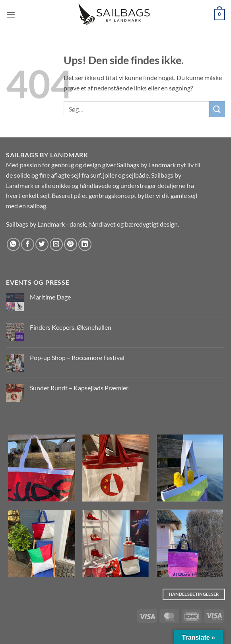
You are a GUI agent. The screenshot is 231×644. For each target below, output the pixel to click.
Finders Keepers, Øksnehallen (71, 327)
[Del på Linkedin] (85, 244)
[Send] (217, 109)
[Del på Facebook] (28, 244)
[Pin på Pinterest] (71, 244)
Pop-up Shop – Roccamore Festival (77, 357)
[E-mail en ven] (56, 244)
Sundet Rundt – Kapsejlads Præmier (79, 388)
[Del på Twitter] (42, 244)
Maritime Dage (50, 297)
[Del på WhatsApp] (13, 244)
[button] (11, 15)
